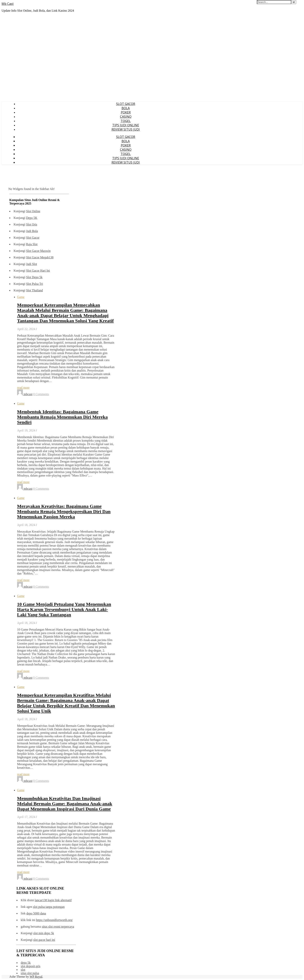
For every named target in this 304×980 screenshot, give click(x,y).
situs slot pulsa (30, 973)
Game (21, 297)
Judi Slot (31, 264)
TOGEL (126, 121)
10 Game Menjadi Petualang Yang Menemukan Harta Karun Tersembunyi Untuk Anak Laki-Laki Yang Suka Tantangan (64, 609)
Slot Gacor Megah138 (40, 257)
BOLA (126, 108)
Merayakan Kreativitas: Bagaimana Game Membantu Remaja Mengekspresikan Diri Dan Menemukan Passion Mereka (64, 511)
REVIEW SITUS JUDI (126, 129)
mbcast (28, 394)
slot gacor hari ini (44, 940)
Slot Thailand (34, 290)
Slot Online (33, 211)
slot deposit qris (31, 966)
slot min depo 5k (44, 933)
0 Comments (41, 394)
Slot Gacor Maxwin (38, 251)
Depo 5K (32, 218)
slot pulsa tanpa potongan (49, 907)
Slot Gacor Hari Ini (38, 271)
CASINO (126, 117)
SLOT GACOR (126, 104)
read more (23, 388)
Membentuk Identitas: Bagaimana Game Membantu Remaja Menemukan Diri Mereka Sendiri (62, 417)
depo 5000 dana (36, 913)
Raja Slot (32, 244)
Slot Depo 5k (34, 277)
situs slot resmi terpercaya (58, 927)
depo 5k (26, 963)
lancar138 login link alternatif (53, 900)
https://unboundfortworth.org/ (54, 920)
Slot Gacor (33, 238)
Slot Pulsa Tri (34, 284)
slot (23, 970)
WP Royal (36, 977)
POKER (126, 112)
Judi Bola (32, 231)
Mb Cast (8, 4)
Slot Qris (32, 224)
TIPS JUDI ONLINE (126, 125)
